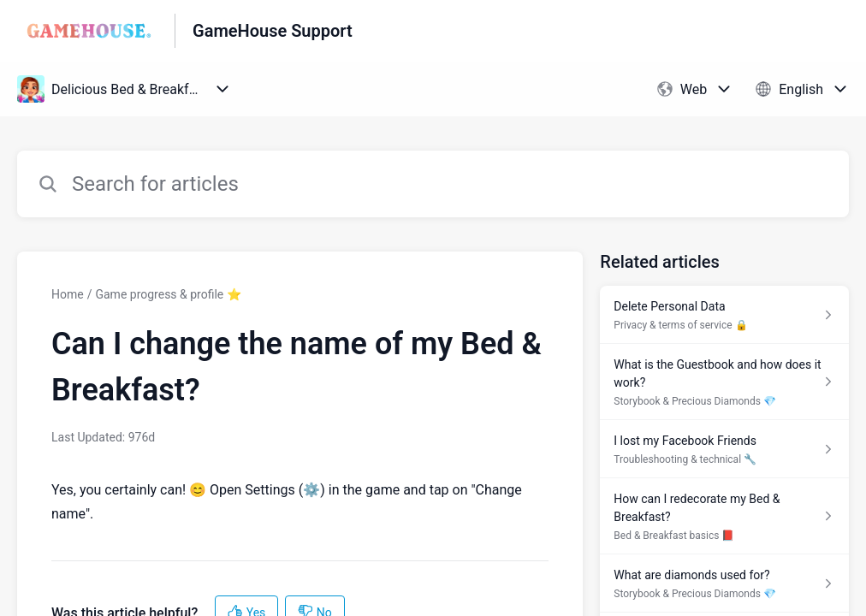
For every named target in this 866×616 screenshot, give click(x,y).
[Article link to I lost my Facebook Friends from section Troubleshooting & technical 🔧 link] (724, 449)
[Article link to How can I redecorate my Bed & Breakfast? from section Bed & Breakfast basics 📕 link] (724, 516)
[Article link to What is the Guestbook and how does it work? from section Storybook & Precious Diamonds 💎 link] (724, 382)
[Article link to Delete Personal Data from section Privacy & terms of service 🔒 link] (724, 315)
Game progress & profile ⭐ (168, 294)
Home (68, 294)
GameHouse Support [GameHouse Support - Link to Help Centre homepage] (273, 31)
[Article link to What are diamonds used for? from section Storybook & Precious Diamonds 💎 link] (724, 583)
